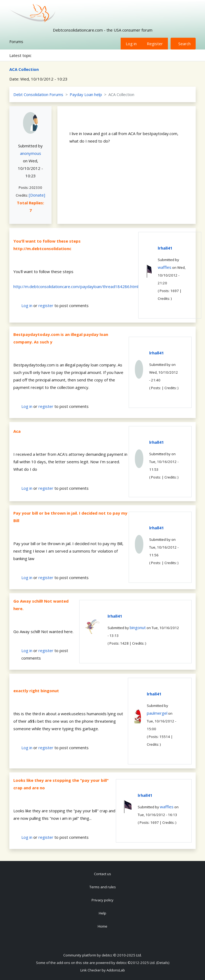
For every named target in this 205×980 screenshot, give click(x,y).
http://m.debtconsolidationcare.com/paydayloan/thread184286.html (76, 286)
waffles (165, 267)
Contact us (102, 874)
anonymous (31, 153)
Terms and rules (103, 887)
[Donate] (37, 195)
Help (102, 913)
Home (102, 926)
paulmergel (157, 713)
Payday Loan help (86, 94)
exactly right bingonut (36, 691)
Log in (131, 44)
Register (155, 44)
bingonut (138, 627)
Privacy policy (102, 900)
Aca (17, 431)
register (46, 305)
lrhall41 (165, 248)
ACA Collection (24, 69)
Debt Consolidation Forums (38, 94)
